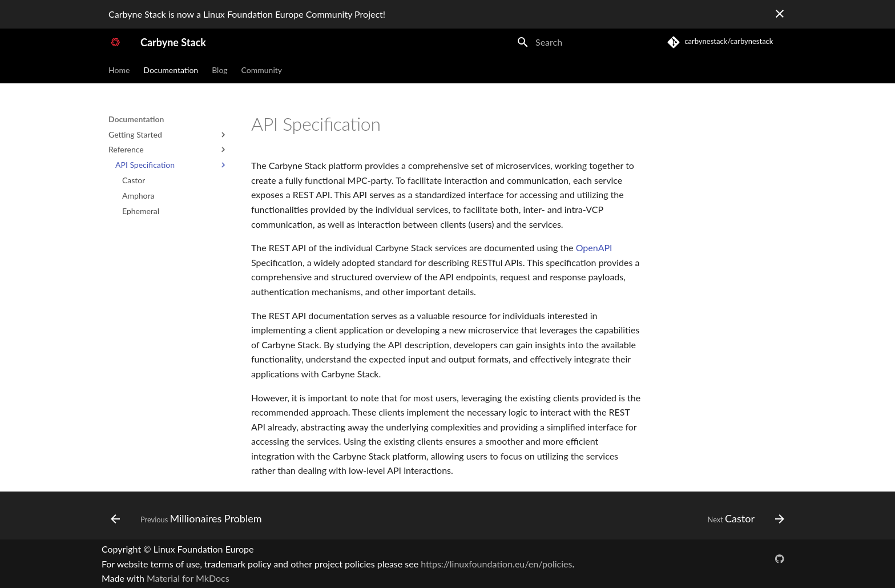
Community (262, 70)
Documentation (171, 70)
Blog (219, 70)
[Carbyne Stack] (115, 42)
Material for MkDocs (188, 578)
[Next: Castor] (743, 519)
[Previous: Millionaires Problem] (190, 519)
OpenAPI (594, 247)
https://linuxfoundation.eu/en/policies (496, 564)
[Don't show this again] (780, 14)
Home (119, 70)
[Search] (577, 42)
